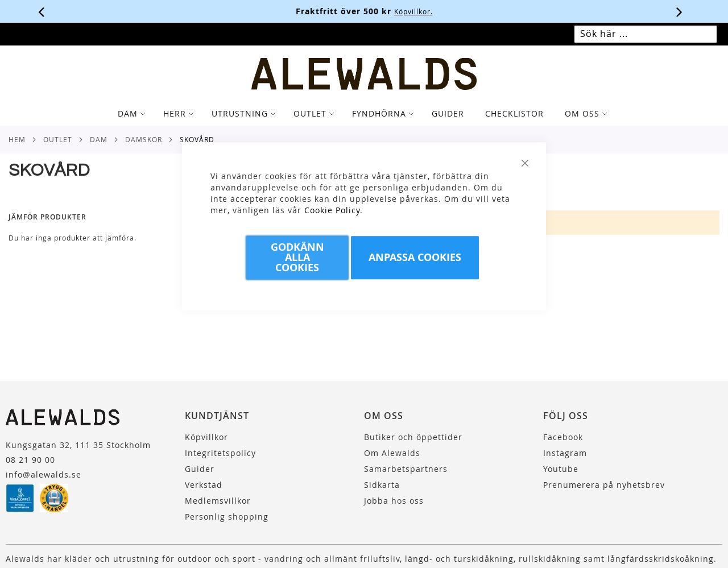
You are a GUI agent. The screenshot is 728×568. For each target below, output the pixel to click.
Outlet (58, 139)
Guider (200, 469)
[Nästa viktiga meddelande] (680, 11)
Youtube (561, 469)
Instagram (565, 453)
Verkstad (204, 485)
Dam (99, 139)
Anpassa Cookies (415, 257)
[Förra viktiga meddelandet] (42, 11)
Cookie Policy (332, 210)
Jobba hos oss (394, 501)
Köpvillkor (206, 437)
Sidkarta (382, 485)
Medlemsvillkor (218, 501)
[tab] (364, 114)
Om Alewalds (392, 453)
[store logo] (364, 74)
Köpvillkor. (413, 11)
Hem (17, 139)
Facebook (563, 437)
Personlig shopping (227, 517)
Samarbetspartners (406, 469)
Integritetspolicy (220, 453)
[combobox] (646, 34)
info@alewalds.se (44, 474)
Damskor (144, 139)
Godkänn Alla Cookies (297, 257)
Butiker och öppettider (413, 437)
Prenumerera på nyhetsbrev (604, 485)
